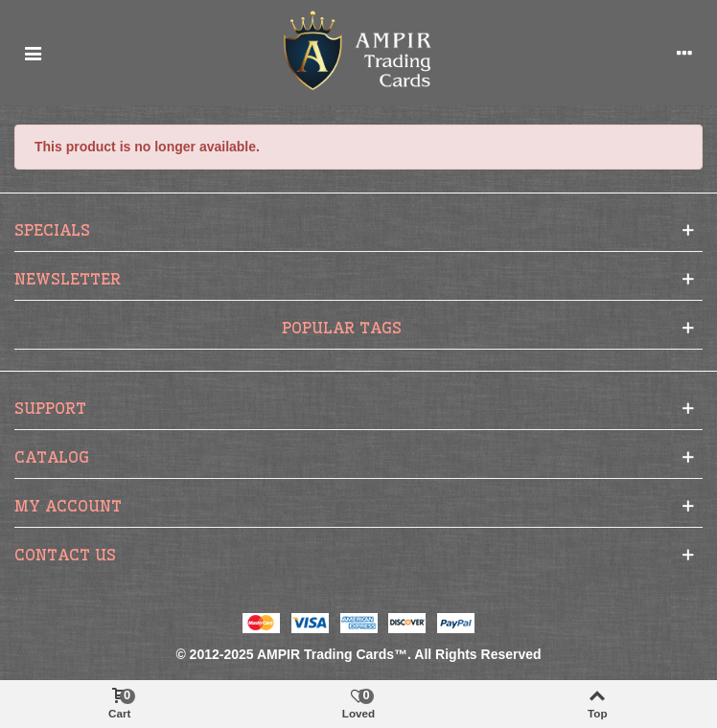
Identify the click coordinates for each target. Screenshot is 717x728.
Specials (52, 230)
